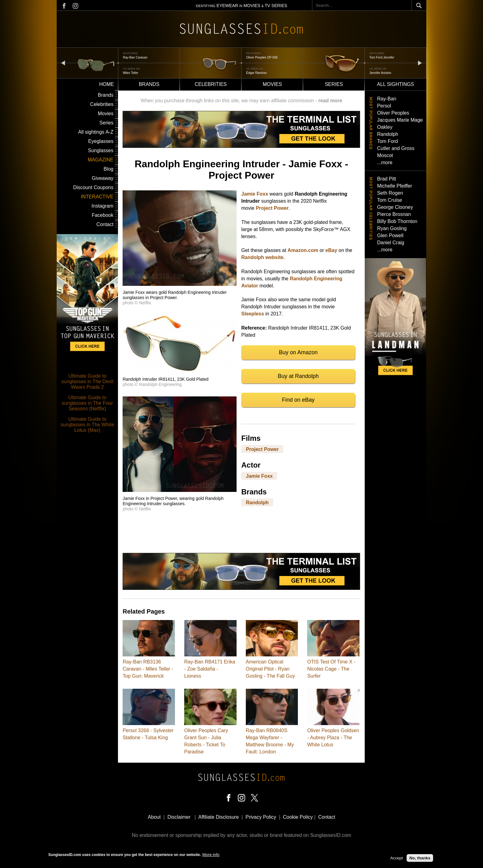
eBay (331, 250)
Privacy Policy (261, 817)
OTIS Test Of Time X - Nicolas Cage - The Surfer (331, 669)
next (420, 63)
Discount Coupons (93, 187)
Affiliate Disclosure (219, 817)
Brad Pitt (386, 179)
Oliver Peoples (393, 113)
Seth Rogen (390, 193)
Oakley (385, 127)
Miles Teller (131, 73)
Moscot (385, 155)
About (154, 817)
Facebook (103, 215)
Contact (105, 224)
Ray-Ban (387, 99)
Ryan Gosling (392, 228)
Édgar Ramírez (256, 73)
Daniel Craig (391, 243)
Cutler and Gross (396, 148)
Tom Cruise (390, 200)
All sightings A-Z (96, 132)
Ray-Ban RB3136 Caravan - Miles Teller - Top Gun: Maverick (148, 669)
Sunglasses (101, 150)
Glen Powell (390, 235)
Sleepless (253, 314)
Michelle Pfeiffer (395, 186)
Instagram (102, 206)
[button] (180, 284)
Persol (384, 106)
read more (330, 101)
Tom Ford (388, 141)
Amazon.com (303, 250)
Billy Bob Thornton (397, 221)
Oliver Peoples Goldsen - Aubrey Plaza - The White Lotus (333, 738)
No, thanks (420, 858)
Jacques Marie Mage (400, 120)
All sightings (396, 84)
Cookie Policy (298, 817)
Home (107, 84)
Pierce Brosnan (394, 214)
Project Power (272, 208)
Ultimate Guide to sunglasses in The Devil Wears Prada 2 (87, 381)
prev (63, 63)
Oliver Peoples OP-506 (262, 57)
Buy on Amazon (298, 352)
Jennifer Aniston (380, 73)
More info (211, 855)
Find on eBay (298, 400)
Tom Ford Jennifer (382, 57)
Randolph (257, 503)
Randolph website (262, 257)
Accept (397, 858)
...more (385, 162)
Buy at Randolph (298, 376)
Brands (149, 84)
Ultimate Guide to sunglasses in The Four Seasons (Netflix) (87, 403)
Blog (108, 169)
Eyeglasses (101, 141)
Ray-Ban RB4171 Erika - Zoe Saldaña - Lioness (210, 669)
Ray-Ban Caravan (135, 57)
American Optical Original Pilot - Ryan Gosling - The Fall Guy (270, 669)
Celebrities (211, 84)
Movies (272, 84)
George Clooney (395, 207)
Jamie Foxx (255, 194)
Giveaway (103, 178)
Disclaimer (179, 817)
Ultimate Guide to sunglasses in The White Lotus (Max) (87, 425)
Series (334, 84)
